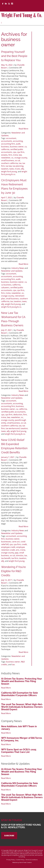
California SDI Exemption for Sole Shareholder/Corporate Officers (20, 694)
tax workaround (13, 428)
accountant (11, 138)
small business (8, 160)
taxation (5, 169)
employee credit (8, 547)
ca (26, 147)
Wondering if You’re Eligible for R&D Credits (13, 571)
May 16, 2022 (7, 65)
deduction (18, 415)
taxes (12, 169)
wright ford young (9, 172)
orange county (21, 158)
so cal (17, 160)
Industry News (18, 268)
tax (20, 163)
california (5, 149)
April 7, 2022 (7, 198)
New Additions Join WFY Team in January (19, 728)
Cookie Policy (20, 860)
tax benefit (6, 558)
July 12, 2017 (7, 580)
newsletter (6, 158)
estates (4, 155)
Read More (23, 129)
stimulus (20, 555)
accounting (18, 141)
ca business (6, 285)
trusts (17, 169)
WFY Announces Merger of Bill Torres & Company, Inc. (22, 739)
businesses (6, 542)
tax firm (15, 558)
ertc (18, 550)
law (20, 155)
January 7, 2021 (8, 457)
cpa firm (21, 152)
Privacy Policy (11, 860)
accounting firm (8, 144)
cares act (16, 542)
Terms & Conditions (32, 860)
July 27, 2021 (7, 330)
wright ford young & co (11, 307)
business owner (17, 147)
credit (24, 544)
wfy (22, 169)
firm (10, 155)
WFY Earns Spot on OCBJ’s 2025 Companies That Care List (19, 751)
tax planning (18, 166)
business (5, 147)
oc (12, 158)
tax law (9, 166)
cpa (15, 152)
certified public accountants (13, 412)
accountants (7, 141)
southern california (10, 163)
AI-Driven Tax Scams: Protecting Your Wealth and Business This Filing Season (22, 681)
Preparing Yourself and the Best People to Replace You (14, 56)
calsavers (5, 287)
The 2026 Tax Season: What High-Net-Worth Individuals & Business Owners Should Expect (22, 707)
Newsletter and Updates (12, 271)
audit (18, 144)
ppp (17, 553)
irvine (15, 155)
